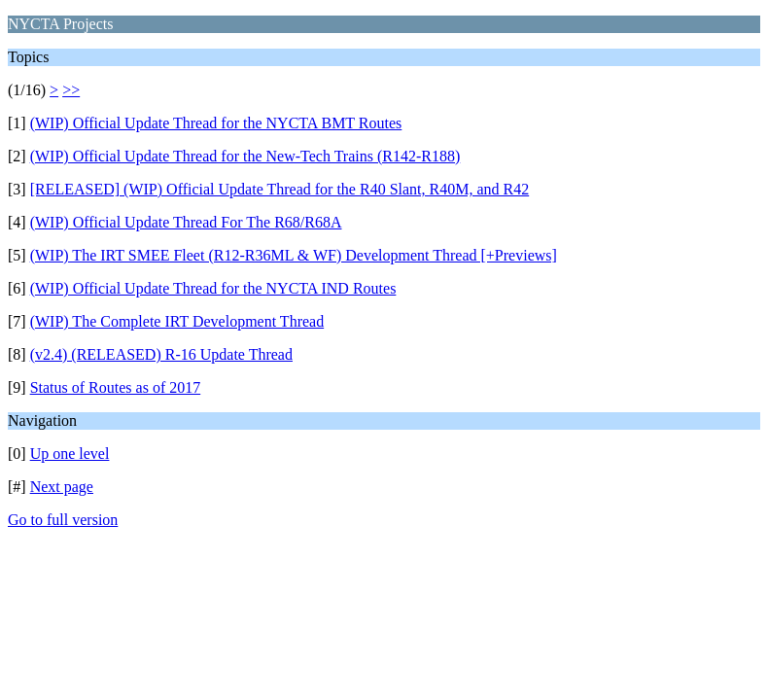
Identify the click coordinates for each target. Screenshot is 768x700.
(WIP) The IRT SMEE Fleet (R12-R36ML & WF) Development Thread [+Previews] (294, 255)
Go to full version (63, 520)
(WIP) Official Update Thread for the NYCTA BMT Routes (216, 123)
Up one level (70, 454)
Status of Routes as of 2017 (116, 387)
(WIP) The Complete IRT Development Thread (177, 321)
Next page (62, 487)
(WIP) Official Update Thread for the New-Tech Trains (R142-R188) (245, 156)
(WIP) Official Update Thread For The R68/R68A (186, 222)
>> (71, 90)
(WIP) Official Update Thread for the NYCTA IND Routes (213, 288)
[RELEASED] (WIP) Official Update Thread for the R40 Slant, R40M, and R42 (280, 189)
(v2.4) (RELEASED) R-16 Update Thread (161, 354)
